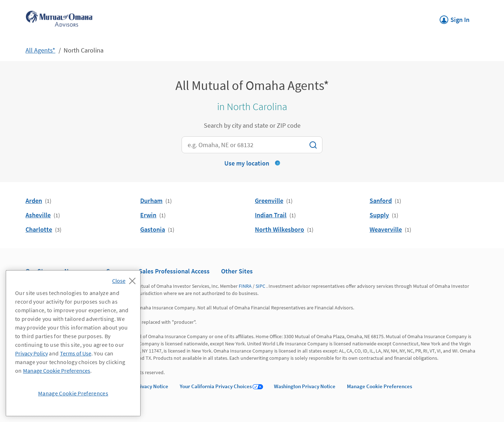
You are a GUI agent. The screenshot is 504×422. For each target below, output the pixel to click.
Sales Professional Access (174, 271)
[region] (73, 343)
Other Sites (237, 271)
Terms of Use (76, 353)
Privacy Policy (31, 353)
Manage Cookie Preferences (379, 386)
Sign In (455, 18)
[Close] (126, 279)
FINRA (245, 286)
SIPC (260, 286)
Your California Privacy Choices (216, 386)
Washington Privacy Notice (305, 386)
